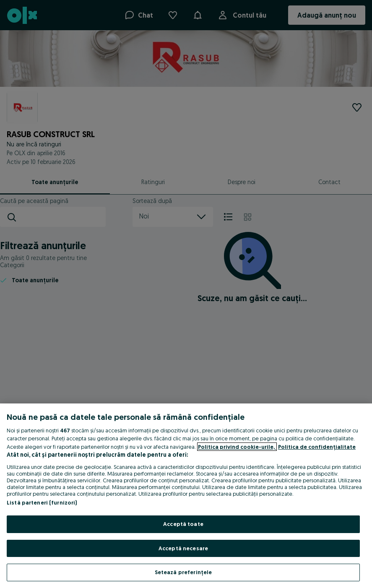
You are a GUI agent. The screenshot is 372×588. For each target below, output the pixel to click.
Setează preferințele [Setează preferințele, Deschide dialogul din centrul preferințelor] (183, 572)
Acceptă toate (183, 524)
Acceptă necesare (183, 548)
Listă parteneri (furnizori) (42, 502)
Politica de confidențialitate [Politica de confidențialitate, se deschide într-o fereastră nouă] (317, 447)
